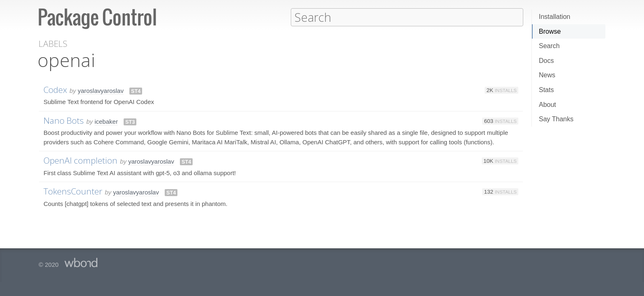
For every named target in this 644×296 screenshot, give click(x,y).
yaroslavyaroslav (101, 90)
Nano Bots (64, 120)
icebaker (106, 121)
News (547, 75)
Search (549, 46)
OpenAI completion (80, 160)
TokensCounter (73, 191)
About (547, 105)
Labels (53, 43)
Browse (550, 31)
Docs (546, 61)
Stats (546, 90)
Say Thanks (556, 119)
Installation (555, 17)
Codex (55, 89)
